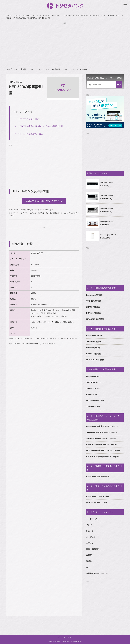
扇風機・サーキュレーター (31, 69)
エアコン (90, 543)
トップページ (12, 69)
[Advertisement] (65, 42)
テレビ (89, 525)
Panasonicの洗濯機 (94, 336)
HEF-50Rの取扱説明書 (28, 119)
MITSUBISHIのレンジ (95, 400)
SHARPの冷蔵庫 (93, 307)
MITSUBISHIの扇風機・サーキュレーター (103, 451)
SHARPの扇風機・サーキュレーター (101, 438)
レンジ (89, 567)
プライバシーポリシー (65, 637)
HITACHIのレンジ (93, 394)
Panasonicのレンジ (94, 376)
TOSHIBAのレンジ (94, 382)
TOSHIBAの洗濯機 (94, 342)
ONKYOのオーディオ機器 (97, 503)
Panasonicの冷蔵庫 (94, 295)
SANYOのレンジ (93, 406)
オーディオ (91, 537)
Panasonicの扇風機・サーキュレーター (102, 426)
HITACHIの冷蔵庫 (93, 313)
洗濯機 (89, 561)
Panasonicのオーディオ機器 (98, 496)
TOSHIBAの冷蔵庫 (94, 301)
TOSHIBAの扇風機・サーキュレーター (102, 432)
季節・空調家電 (92, 549)
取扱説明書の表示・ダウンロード (43, 201)
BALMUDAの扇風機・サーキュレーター (102, 457)
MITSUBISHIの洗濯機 (95, 360)
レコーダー (91, 531)
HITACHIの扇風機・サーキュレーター (61, 69)
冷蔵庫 (89, 555)
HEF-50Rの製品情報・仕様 (30, 134)
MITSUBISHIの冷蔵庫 (95, 319)
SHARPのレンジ (93, 388)
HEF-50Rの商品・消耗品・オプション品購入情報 (41, 126)
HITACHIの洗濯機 (93, 354)
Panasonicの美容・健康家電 (98, 476)
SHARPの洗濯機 (93, 348)
